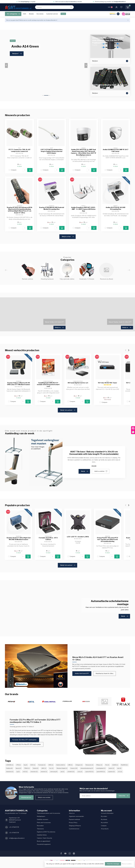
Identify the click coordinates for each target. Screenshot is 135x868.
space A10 (89, 772)
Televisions (40, 829)
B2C (25, 14)
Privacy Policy (73, 823)
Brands (31, 14)
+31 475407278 (14, 827)
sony (80, 772)
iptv (119, 768)
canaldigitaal (101, 768)
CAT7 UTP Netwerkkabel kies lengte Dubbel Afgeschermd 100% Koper (51, 151)
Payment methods (74, 819)
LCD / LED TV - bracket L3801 (78, 537)
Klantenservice (26, 797)
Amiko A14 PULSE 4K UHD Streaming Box (116, 208)
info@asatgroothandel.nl (17, 838)
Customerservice (74, 829)
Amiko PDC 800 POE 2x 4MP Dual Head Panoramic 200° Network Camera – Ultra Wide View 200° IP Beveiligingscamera (84, 152)
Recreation (40, 826)
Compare (14, 170)
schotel (71, 772)
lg (18, 772)
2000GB (10, 765)
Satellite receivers (43, 819)
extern (111, 768)
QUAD (115, 765)
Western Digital (62, 768)
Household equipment (44, 844)
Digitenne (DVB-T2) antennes (46, 832)
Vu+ (51, 768)
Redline (9, 768)
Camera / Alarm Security (44, 838)
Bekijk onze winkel (44, 797)
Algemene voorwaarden (76, 816)
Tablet (36, 768)
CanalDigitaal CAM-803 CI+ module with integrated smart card (48, 385)
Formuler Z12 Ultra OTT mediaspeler (24, 740)
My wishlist (104, 823)
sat (62, 772)
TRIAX (27, 768)
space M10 (101, 772)
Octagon (79, 765)
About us (72, 813)
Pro (107, 765)
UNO (44, 768)
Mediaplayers (41, 816)
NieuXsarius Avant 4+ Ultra (104, 674)
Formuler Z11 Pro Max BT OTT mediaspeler (27, 744)
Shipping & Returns (75, 826)
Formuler (42, 765)
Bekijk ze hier (68, 237)
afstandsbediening (87, 768)
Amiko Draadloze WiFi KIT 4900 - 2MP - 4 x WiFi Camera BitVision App (84, 209)
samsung (54, 772)
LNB (70, 765)
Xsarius (74, 768)
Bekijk (85, 471)
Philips (99, 765)
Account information (107, 813)
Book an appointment (44, 841)
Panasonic (89, 765)
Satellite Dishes (42, 835)
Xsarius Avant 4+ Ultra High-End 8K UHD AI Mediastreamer (19, 539)
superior (111, 772)
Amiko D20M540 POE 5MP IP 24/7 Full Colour (116, 150)
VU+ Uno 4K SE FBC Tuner (108, 383)
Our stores (40, 14)
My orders (104, 816)
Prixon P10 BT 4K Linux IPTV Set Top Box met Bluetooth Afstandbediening (108, 540)
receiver (44, 772)
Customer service (52, 14)
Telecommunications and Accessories (49, 813)
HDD (51, 765)
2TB (18, 765)
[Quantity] (25, 170)
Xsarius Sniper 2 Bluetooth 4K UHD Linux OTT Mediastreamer (19, 384)
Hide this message (113, 864)
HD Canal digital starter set (78, 383)
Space (18, 768)
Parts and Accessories (44, 823)
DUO (33, 765)
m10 (25, 772)
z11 (120, 772)
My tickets (104, 819)
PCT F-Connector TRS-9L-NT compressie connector (20, 150)
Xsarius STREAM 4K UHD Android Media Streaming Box (52, 208)
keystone (10, 772)
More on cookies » (127, 864)
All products (105, 829)
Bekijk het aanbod (68, 410)
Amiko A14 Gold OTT (82, 674)
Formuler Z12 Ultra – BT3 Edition (48, 539)
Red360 (124, 765)
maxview (34, 772)
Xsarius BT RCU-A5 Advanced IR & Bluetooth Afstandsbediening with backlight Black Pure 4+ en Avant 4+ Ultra (20, 210)
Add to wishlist (101, 471)
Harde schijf (61, 765)
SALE (63, 14)
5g (26, 765)
